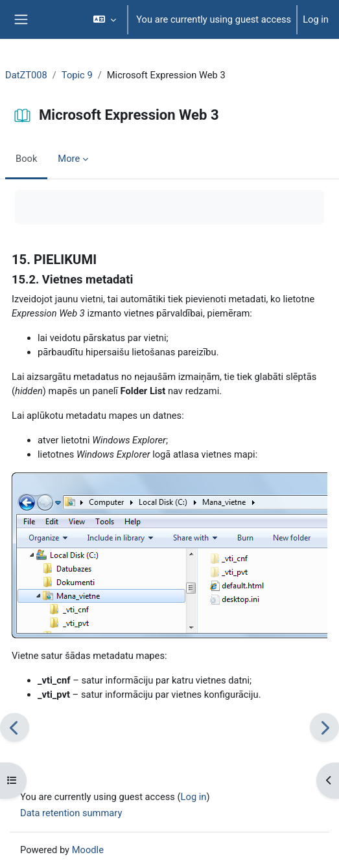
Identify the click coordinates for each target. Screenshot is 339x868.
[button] (105, 19)
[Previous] (15, 727)
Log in (316, 19)
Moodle (88, 850)
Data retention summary (71, 813)
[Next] (324, 727)
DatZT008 (26, 75)
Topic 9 (77, 75)
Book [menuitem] (26, 159)
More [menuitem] (69, 159)
